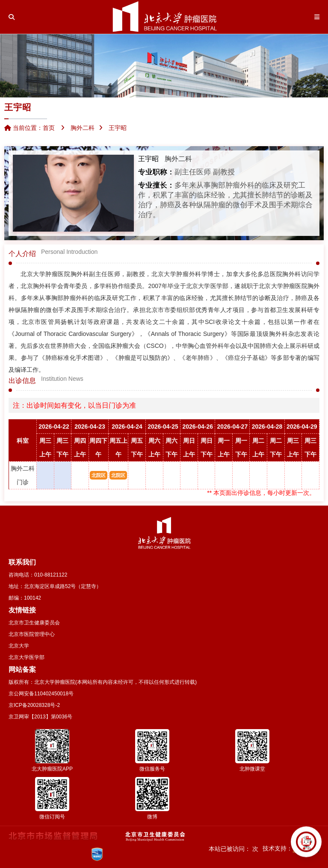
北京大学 (19, 646)
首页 (49, 128)
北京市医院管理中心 (32, 634)
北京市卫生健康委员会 (34, 623)
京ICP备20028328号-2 (34, 705)
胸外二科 (178, 159)
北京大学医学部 (27, 657)
